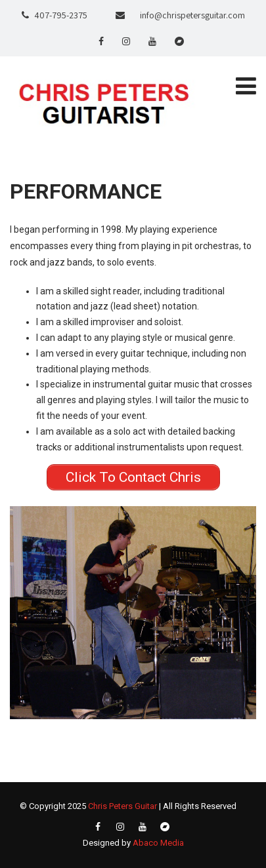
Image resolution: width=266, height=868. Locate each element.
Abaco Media (158, 843)
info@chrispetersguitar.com (192, 15)
